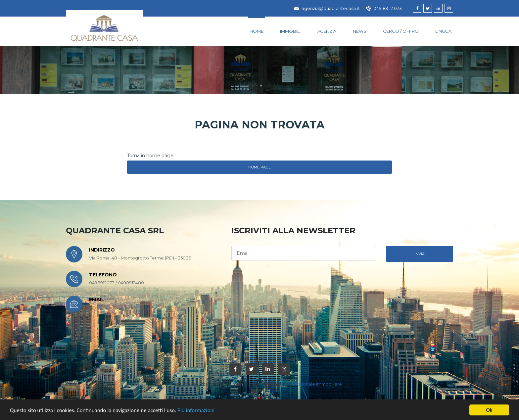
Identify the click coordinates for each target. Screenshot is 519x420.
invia (420, 254)
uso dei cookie (370, 399)
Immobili (290, 31)
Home (257, 31)
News (360, 31)
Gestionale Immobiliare (317, 384)
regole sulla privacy (329, 399)
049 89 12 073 (384, 9)
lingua (443, 31)
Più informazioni (196, 414)
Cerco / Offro (401, 31)
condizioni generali (286, 399)
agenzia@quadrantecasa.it (327, 9)
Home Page (259, 167)
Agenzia (327, 31)
